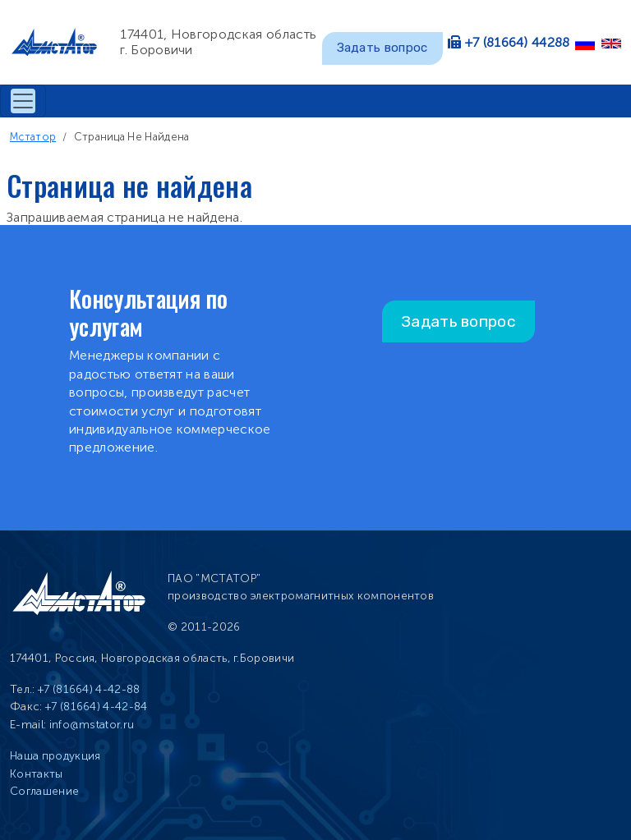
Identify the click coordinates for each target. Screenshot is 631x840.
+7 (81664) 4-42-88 (89, 689)
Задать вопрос (382, 48)
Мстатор (33, 137)
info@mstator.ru (92, 725)
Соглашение (44, 791)
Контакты (37, 774)
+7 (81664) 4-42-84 (97, 707)
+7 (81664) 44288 (518, 42)
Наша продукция (55, 756)
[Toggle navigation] (23, 101)
